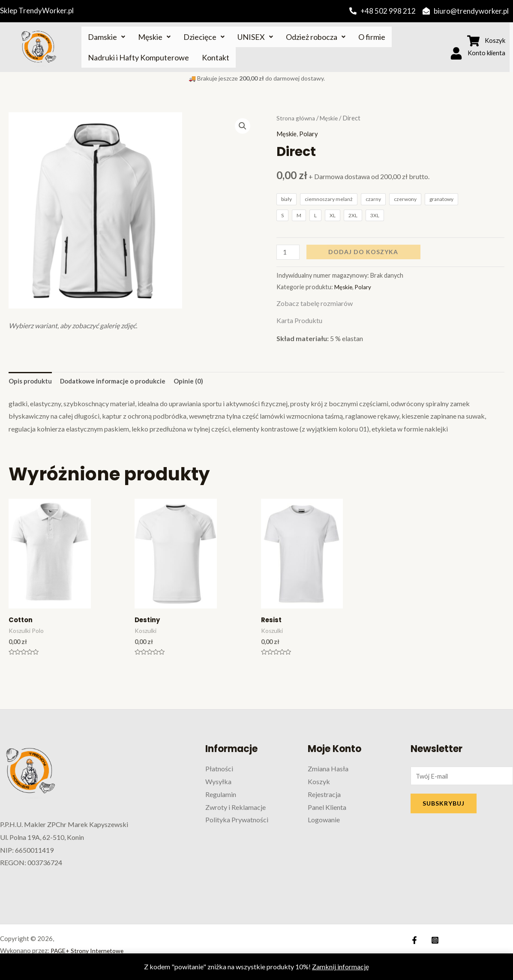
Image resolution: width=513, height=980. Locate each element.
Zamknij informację (340, 967)
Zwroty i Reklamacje (235, 810)
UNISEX (255, 37)
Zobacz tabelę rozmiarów (315, 304)
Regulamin (221, 798)
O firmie (372, 37)
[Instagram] (433, 944)
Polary (311, 133)
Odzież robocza (316, 37)
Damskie (106, 37)
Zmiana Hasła (328, 772)
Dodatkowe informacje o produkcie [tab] (121, 382)
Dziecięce (204, 37)
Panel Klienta (327, 810)
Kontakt (216, 57)
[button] (242, 127)
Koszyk (319, 785)
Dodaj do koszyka (365, 252)
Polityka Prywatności (237, 823)
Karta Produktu (299, 321)
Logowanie (324, 823)
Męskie (154, 37)
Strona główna (297, 118)
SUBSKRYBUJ (444, 808)
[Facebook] (414, 944)
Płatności (219, 772)
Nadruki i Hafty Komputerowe (138, 57)
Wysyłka (218, 785)
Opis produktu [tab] (32, 382)
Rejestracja (324, 798)
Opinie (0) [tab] (201, 382)
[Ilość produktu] (289, 253)
